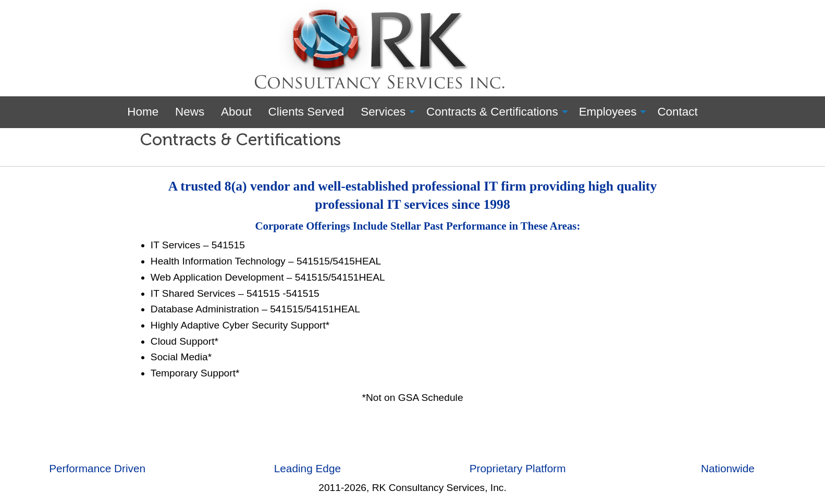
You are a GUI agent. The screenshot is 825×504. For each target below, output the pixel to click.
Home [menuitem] (143, 112)
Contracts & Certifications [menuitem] (492, 112)
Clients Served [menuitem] (306, 112)
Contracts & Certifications (241, 140)
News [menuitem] (190, 112)
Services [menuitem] (383, 112)
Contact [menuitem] (677, 112)
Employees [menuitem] (608, 112)
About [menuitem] (236, 112)
